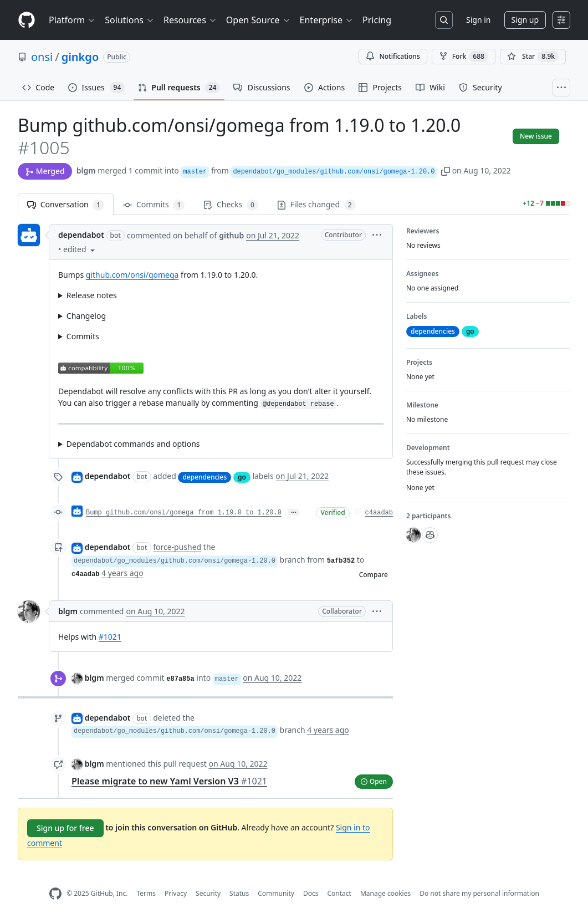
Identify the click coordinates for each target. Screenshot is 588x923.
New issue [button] (536, 136)
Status (239, 893)
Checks (231, 205)
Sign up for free (65, 828)
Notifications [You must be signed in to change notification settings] (393, 56)
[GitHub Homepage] (55, 894)
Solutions (130, 20)
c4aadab (379, 513)
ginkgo (80, 57)
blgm (86, 170)
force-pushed (177, 547)
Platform (72, 20)
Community (276, 893)
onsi (42, 57)
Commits (154, 205)
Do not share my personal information (479, 893)
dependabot (81, 235)
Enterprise (327, 20)
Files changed (316, 205)
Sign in (478, 20)
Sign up (525, 20)
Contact (339, 893)
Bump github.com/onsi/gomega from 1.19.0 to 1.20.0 (184, 513)
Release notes (92, 295)
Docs (311, 893)
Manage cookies (385, 893)
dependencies (204, 477)
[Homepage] (27, 20)
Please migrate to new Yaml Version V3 (169, 781)
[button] (446, 170)
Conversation (66, 205)
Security (208, 893)
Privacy (176, 893)
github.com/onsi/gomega (132, 275)
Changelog (86, 316)
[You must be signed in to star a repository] (533, 57)
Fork (464, 57)
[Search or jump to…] (444, 20)
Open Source (259, 20)
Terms (146, 893)
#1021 (110, 637)
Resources (190, 20)
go (242, 477)
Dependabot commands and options (133, 444)
